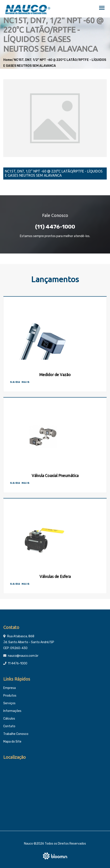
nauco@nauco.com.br (23, 656)
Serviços (9, 703)
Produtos (10, 696)
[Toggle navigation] (102, 8)
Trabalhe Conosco (16, 734)
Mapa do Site (12, 742)
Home (8, 60)
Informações (12, 711)
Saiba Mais (20, 382)
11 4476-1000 (18, 663)
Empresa (9, 688)
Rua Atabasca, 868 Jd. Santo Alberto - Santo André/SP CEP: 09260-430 (29, 642)
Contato (9, 726)
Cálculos (9, 719)
